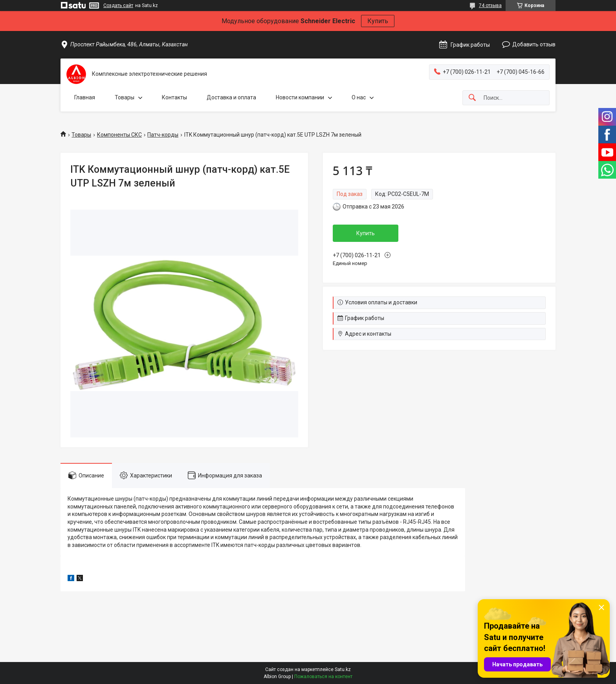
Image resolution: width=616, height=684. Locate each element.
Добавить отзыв (534, 44)
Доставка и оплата (231, 97)
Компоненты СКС (119, 135)
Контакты (174, 97)
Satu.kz (343, 669)
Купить (378, 21)
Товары (125, 97)
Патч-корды (163, 135)
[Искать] (472, 98)
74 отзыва (490, 5)
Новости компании (300, 97)
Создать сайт (118, 5)
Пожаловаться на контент (323, 677)
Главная (85, 97)
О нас (359, 97)
